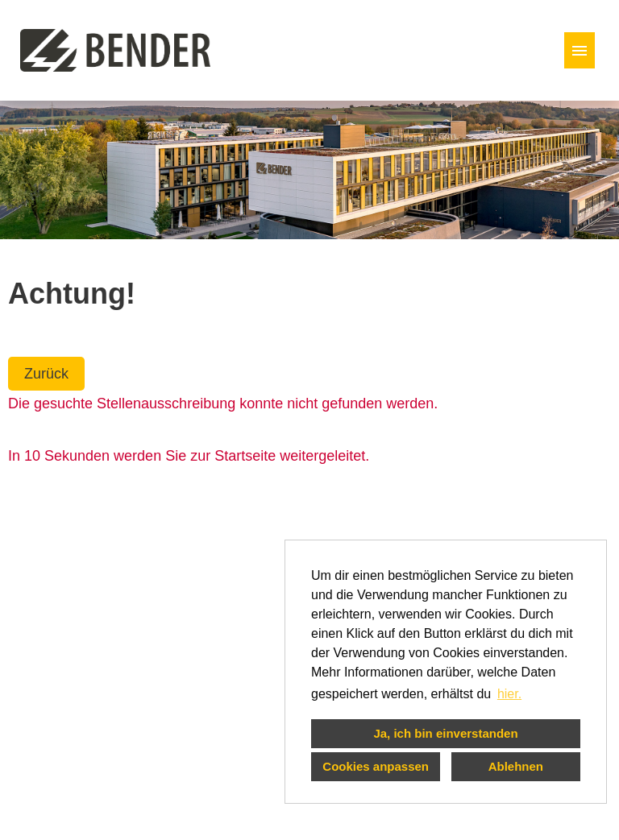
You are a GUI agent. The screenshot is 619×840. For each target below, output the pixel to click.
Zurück (46, 374)
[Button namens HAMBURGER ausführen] (580, 50)
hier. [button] (509, 694)
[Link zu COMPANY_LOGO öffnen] (115, 50)
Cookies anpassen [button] (376, 766)
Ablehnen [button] (516, 766)
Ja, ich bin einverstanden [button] (445, 733)
